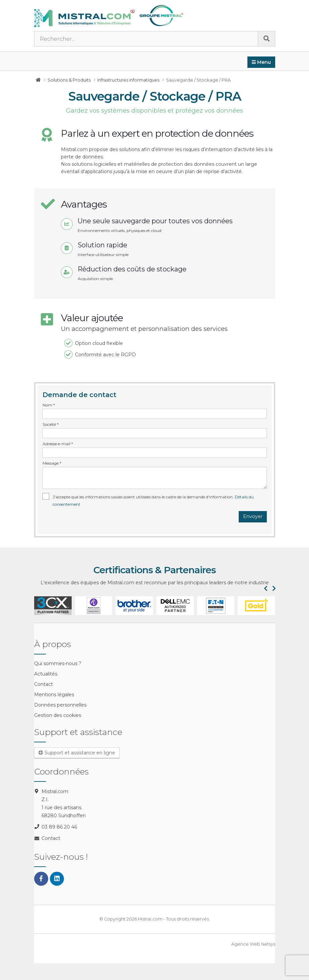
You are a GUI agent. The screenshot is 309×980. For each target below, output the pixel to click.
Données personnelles (60, 705)
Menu (261, 62)
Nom (49, 405)
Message (52, 463)
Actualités (46, 674)
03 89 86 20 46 (59, 827)
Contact (44, 684)
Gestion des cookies (58, 715)
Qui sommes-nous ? (58, 663)
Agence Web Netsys (253, 944)
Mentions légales (54, 695)
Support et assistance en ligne (77, 753)
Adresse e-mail (58, 444)
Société (51, 424)
